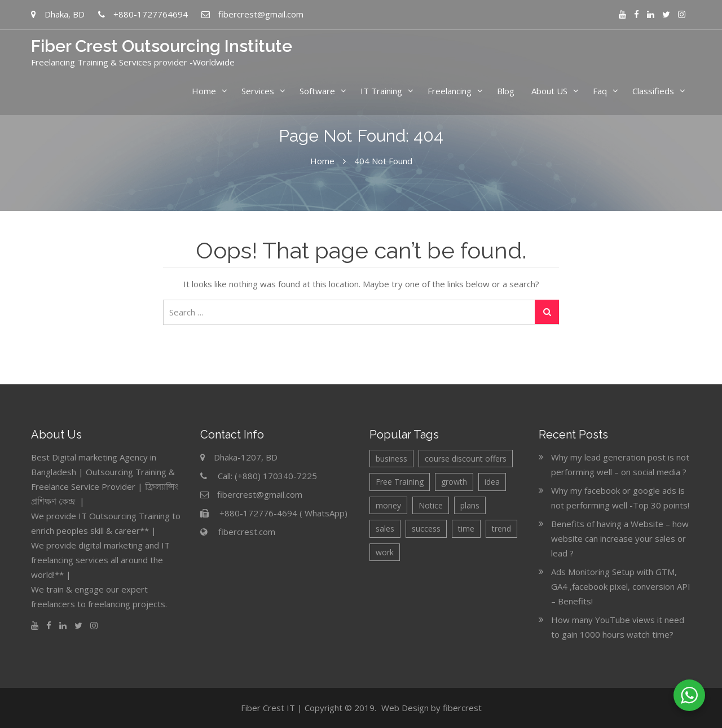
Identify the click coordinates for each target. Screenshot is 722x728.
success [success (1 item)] (426, 529)
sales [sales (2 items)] (385, 529)
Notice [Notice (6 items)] (431, 505)
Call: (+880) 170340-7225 (267, 476)
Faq (600, 91)
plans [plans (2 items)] (470, 505)
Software (317, 91)
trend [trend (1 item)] (501, 529)
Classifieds (653, 91)
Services (258, 91)
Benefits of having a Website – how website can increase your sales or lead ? (620, 538)
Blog (506, 91)
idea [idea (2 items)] (492, 482)
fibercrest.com (247, 532)
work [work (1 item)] (385, 552)
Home (204, 91)
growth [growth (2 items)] (454, 482)
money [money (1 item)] (388, 505)
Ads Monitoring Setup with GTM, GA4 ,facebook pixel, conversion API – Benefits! (621, 586)
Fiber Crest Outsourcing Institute (162, 46)
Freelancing (450, 91)
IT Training (381, 91)
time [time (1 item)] (466, 529)
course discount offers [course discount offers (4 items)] (466, 459)
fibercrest (462, 708)
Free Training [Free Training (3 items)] (400, 482)
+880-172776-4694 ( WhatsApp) (283, 513)
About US (549, 91)
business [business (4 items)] (391, 459)
